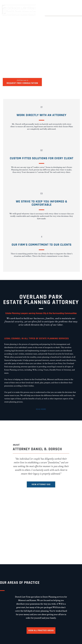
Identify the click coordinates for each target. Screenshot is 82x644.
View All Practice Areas (41, 630)
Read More (41, 409)
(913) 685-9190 (59, 12)
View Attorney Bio (41, 484)
